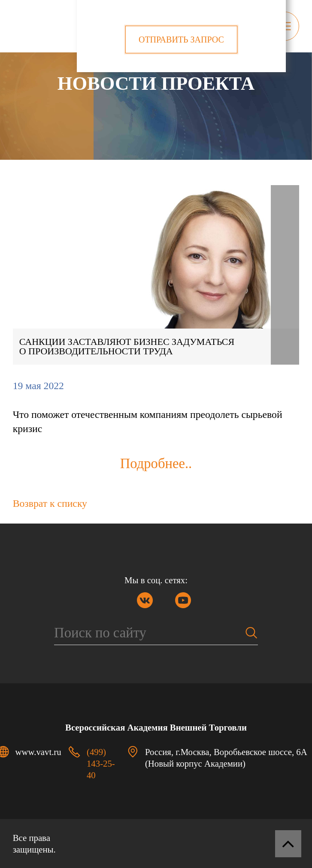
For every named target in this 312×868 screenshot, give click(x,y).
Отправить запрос (181, 40)
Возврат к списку (50, 503)
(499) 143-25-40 (101, 763)
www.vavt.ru (38, 752)
